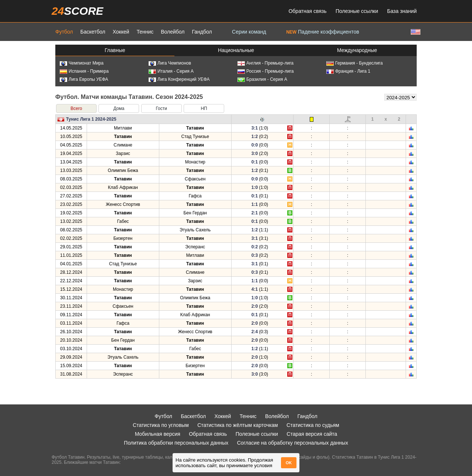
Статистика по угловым (161, 425)
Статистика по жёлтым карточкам (238, 425)
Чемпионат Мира (82, 63)
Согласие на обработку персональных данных (293, 443)
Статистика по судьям (313, 425)
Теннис (145, 32)
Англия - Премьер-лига (265, 63)
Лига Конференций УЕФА (179, 79)
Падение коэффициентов (323, 32)
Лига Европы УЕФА (84, 79)
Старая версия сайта (312, 434)
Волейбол (173, 32)
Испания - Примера (84, 71)
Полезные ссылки (357, 11)
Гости (161, 108)
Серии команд (249, 32)
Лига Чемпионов (170, 63)
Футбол (64, 32)
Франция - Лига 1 (348, 71)
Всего (76, 108)
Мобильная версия (158, 434)
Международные (357, 50)
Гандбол (202, 32)
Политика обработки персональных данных (176, 443)
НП (204, 108)
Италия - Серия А (171, 71)
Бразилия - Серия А (262, 79)
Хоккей (121, 32)
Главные (115, 50)
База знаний (402, 11)
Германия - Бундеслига (355, 63)
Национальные (236, 50)
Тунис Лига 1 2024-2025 (91, 119)
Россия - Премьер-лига (265, 71)
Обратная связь (307, 11)
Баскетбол (93, 32)
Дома (119, 108)
